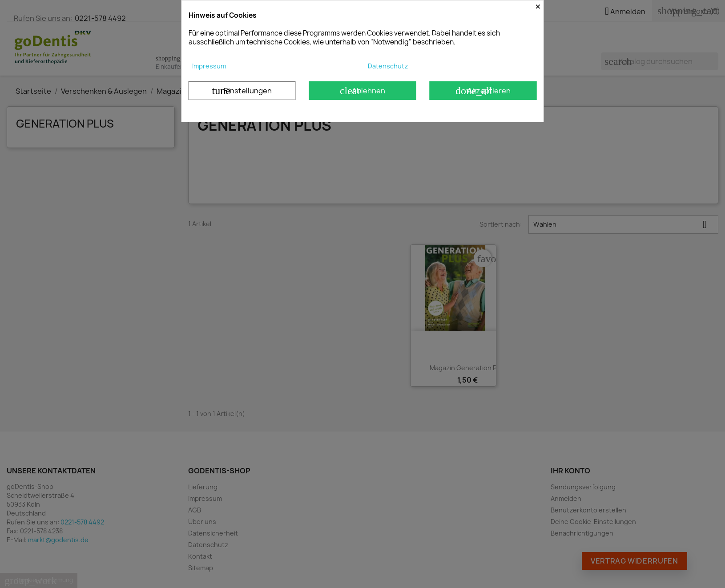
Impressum (209, 66)
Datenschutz (388, 66)
